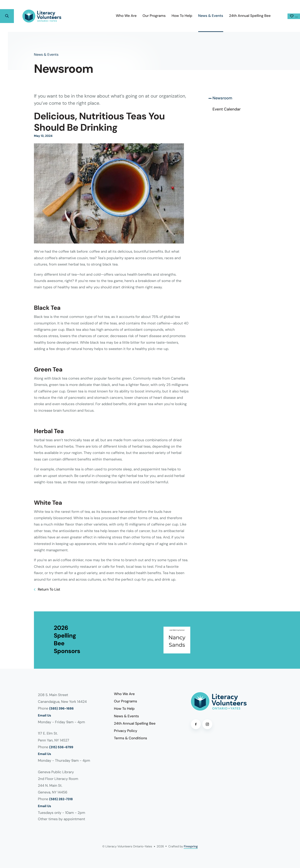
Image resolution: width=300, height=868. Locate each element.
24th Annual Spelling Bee (227, 16)
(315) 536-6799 (61, 747)
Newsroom (222, 98)
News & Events (188, 16)
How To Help (159, 16)
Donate (282, 16)
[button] (7, 16)
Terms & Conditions (130, 738)
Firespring (191, 846)
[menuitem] (103, 16)
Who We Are (103, 16)
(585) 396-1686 (61, 709)
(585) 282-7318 (61, 799)
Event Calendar (227, 109)
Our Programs (131, 16)
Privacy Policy (125, 731)
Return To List (49, 589)
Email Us (44, 716)
